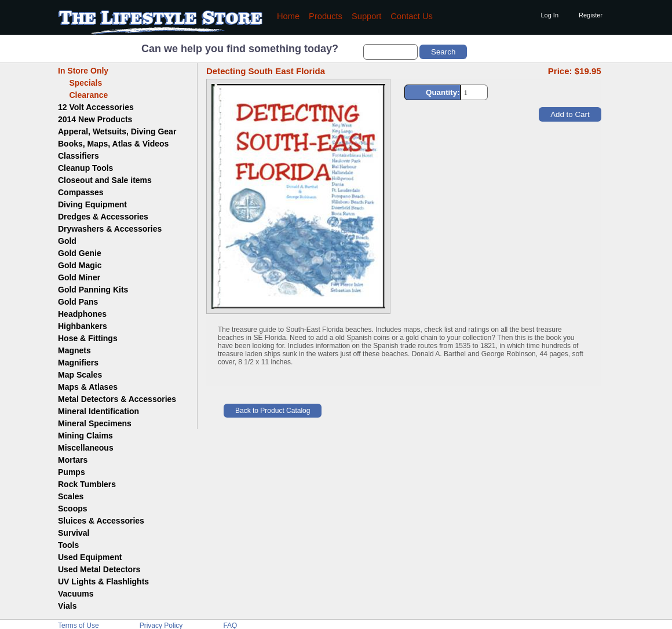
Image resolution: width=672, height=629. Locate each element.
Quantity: (443, 92)
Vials (67, 606)
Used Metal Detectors (99, 569)
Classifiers (78, 156)
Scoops (73, 509)
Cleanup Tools (85, 168)
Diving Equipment (92, 204)
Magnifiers (78, 363)
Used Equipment (90, 557)
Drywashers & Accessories (110, 229)
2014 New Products (95, 119)
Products (326, 16)
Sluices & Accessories (101, 521)
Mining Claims (85, 436)
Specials (80, 83)
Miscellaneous (86, 448)
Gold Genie (80, 253)
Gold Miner (79, 277)
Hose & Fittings (88, 338)
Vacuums (76, 594)
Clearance (83, 95)
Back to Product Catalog (273, 411)
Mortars (73, 460)
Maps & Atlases (88, 387)
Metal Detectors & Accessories (117, 399)
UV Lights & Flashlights (103, 582)
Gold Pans (78, 302)
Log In (549, 15)
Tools (68, 545)
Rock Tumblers (87, 484)
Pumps (72, 472)
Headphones (82, 314)
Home (288, 16)
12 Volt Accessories (96, 107)
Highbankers (83, 326)
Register (591, 15)
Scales (71, 496)
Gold (67, 241)
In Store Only (83, 71)
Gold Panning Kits (93, 290)
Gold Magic (80, 265)
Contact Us (412, 16)
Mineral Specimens (95, 423)
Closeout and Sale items (105, 180)
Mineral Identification (98, 411)
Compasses (81, 192)
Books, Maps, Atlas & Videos (113, 144)
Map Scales (80, 375)
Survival (74, 533)
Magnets (74, 350)
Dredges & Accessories (103, 217)
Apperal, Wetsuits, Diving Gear (117, 131)
